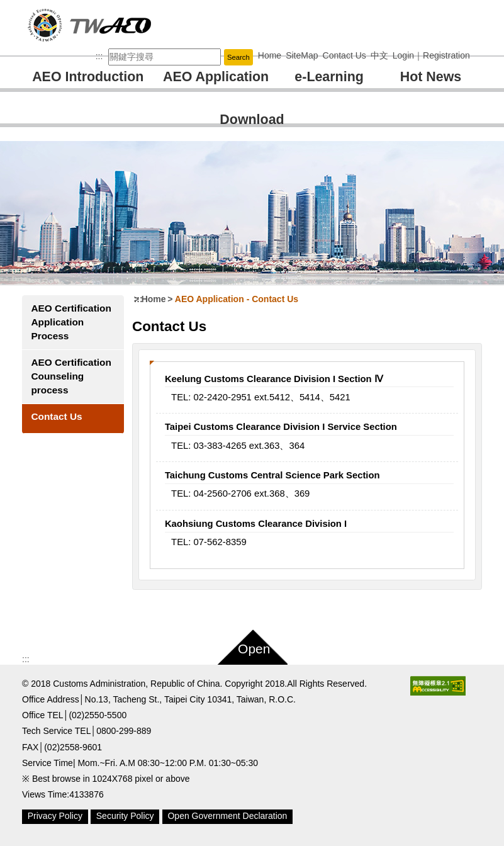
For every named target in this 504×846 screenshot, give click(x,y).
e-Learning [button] (329, 77)
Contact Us (56, 416)
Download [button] (252, 120)
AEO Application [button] (216, 77)
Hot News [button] (431, 77)
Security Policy (125, 816)
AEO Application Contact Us (237, 299)
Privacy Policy (55, 816)
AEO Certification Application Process (71, 322)
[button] (252, 645)
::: (99, 56)
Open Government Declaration (227, 816)
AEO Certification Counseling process (71, 376)
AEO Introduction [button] (88, 77)
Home (154, 299)
